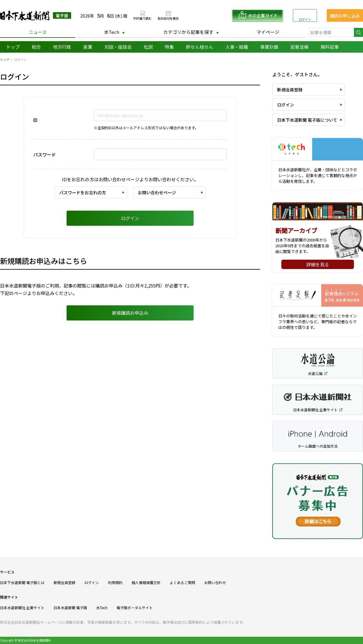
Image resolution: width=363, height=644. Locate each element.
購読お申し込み (345, 16)
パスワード (45, 154)
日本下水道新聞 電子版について (307, 120)
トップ (13, 47)
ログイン (305, 19)
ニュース (38, 32)
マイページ (268, 32)
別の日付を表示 (168, 18)
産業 (88, 47)
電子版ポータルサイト (135, 608)
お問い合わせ (215, 582)
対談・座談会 (118, 47)
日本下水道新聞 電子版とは (22, 582)
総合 (36, 47)
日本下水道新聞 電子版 (36, 16)
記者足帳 (299, 47)
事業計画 (269, 47)
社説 (148, 47)
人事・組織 (237, 47)
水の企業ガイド (263, 15)
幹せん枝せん (200, 47)
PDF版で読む (142, 18)
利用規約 (115, 582)
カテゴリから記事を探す (188, 32)
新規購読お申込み (130, 313)
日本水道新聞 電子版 (70, 608)
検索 (358, 32)
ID (35, 120)
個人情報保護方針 (146, 582)
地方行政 (62, 47)
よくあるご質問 (182, 582)
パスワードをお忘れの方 (83, 192)
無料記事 (330, 47)
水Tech (112, 32)
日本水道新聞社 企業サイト (22, 608)
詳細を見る (318, 264)
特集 (169, 47)
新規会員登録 (290, 90)
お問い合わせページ (157, 192)
